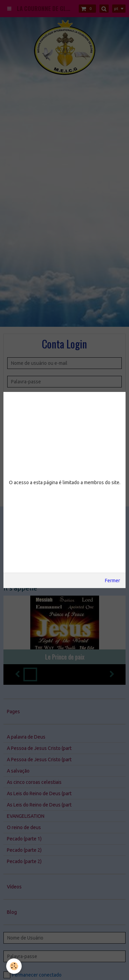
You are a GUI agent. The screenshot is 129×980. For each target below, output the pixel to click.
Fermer (112, 581)
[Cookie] (14, 966)
